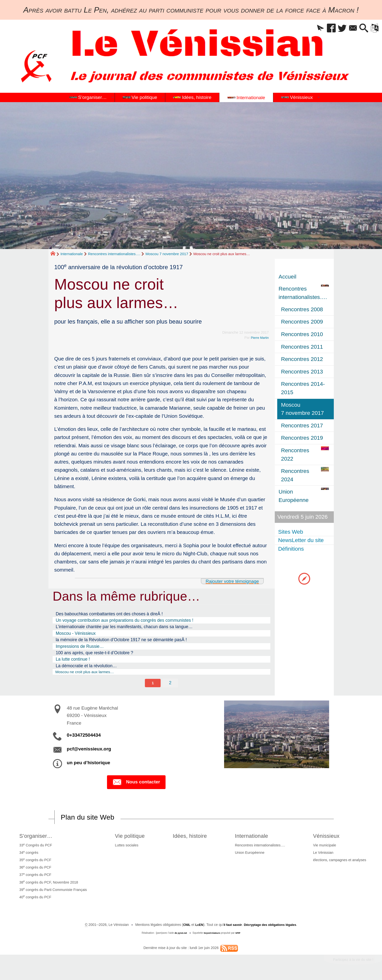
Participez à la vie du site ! (349, 962)
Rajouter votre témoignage (228, 581)
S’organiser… (37, 838)
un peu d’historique (89, 764)
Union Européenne (252, 855)
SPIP (240, 935)
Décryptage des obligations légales (272, 927)
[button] (311, 28)
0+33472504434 (84, 736)
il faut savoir (230, 927)
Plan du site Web (91, 819)
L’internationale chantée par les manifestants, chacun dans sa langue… (124, 627)
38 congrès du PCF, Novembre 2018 (48, 884)
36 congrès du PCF (34, 869)
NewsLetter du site (301, 540)
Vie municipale (325, 847)
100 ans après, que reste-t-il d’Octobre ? (94, 653)
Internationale (72, 254)
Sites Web (291, 532)
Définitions (292, 549)
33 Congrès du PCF (35, 847)
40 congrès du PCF (34, 899)
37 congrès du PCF (34, 877)
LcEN (195, 927)
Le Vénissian (324, 855)
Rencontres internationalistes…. (114, 254)
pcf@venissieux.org (89, 750)
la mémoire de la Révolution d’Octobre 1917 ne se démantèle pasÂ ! (121, 640)
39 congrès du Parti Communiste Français (52, 891)
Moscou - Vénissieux (76, 633)
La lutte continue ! (73, 659)
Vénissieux (329, 838)
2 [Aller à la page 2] (170, 684)
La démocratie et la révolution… (86, 666)
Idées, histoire (192, 838)
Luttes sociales (124, 847)
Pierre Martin (259, 338)
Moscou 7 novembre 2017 (167, 254)
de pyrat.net (179, 935)
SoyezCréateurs (212, 935)
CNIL (182, 927)
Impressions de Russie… (80, 646)
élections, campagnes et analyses (340, 862)
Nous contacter (136, 784)
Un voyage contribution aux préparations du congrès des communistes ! (124, 620)
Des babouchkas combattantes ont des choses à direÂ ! (109, 614)
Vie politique (129, 838)
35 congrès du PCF (34, 862)
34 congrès (28, 854)
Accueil (288, 277)
